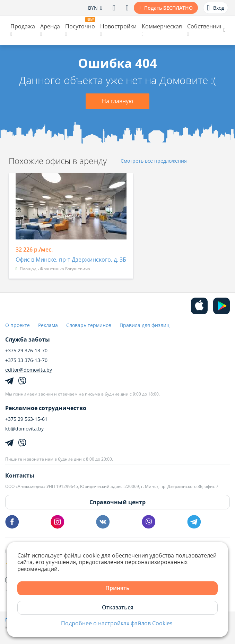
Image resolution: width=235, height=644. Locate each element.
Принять (117, 588)
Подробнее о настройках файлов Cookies (117, 623)
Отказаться (118, 607)
